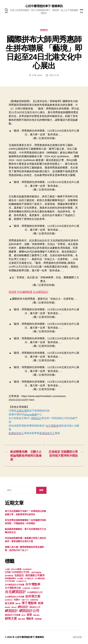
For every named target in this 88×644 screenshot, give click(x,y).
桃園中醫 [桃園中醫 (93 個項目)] (18, 604)
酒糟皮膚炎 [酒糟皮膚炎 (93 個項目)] (36, 615)
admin (40, 75)
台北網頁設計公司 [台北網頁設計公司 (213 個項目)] (35, 592)
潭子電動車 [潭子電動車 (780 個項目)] (29, 603)
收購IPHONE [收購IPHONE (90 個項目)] (25, 600)
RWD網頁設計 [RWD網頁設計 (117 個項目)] (27, 569)
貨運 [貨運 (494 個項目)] (29, 615)
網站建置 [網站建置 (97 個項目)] (8, 607)
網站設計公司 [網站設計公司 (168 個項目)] (35, 607)
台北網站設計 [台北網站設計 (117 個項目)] (35, 588)
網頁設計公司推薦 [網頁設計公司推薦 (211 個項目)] (13, 615)
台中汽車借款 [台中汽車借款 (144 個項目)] (10, 581)
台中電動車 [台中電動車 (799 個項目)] (33, 584)
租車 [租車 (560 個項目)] (41, 603)
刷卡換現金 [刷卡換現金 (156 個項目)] (9, 576)
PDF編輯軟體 (25, 292)
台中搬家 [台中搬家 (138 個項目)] (20, 578)
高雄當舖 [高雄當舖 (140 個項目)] (38, 619)
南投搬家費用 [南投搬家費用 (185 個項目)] (10, 578)
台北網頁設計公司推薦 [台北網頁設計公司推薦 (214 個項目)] (14, 597)
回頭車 (13, 292)
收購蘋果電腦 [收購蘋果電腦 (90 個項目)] (34, 600)
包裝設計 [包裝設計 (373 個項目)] (19, 575)
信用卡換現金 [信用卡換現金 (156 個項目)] (36, 572)
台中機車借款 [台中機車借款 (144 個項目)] (40, 578)
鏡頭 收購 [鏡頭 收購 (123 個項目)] (21, 619)
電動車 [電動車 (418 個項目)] (30, 619)
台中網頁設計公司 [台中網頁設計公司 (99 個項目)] (21, 581)
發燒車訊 (44, 30)
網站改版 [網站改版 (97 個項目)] (14, 607)
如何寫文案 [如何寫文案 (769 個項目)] (33, 596)
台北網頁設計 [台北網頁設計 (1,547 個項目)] (15, 592)
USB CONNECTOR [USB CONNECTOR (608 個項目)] (17, 572)
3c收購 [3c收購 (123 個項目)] (7, 569)
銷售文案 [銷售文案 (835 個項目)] (11, 618)
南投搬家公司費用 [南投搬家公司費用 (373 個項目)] (35, 575)
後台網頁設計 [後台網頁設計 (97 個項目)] (9, 600)
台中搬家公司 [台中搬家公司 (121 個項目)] (29, 579)
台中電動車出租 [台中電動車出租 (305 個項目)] (13, 588)
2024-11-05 (54, 75)
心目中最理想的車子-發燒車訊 (44, 6)
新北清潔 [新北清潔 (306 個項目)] (9, 603)
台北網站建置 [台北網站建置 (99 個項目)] (26, 588)
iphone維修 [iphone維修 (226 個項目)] (16, 569)
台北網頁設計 (41, 292)
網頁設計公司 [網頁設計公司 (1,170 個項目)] (29, 611)
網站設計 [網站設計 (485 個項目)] (23, 607)
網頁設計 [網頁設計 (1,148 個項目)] (11, 611)
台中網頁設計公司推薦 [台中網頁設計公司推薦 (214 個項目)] (14, 585)
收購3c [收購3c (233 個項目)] (17, 600)
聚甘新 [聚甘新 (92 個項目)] (23, 615)
